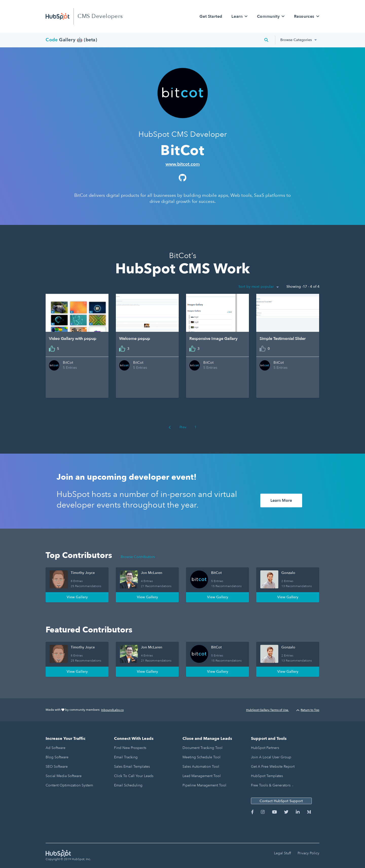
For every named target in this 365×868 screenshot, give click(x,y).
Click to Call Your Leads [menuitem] (134, 776)
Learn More (281, 500)
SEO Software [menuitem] (57, 767)
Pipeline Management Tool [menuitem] (204, 785)
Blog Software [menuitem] (57, 757)
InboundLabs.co (112, 710)
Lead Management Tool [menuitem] (202, 776)
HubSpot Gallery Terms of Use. (268, 710)
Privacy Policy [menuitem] (308, 853)
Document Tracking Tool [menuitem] (203, 748)
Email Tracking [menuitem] (126, 757)
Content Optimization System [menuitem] (69, 785)
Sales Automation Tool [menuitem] (201, 767)
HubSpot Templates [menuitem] (267, 776)
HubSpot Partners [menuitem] (265, 748)
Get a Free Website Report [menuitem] (273, 767)
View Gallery (77, 597)
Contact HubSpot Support (281, 801)
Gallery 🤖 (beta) (71, 40)
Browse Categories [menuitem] (296, 40)
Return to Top (308, 710)
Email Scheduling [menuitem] (128, 785)
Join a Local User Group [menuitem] (271, 757)
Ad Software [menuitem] (56, 748)
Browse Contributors (138, 557)
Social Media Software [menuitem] (64, 776)
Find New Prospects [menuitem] (130, 748)
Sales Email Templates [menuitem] (132, 767)
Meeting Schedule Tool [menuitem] (202, 757)
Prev (177, 427)
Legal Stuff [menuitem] (282, 853)
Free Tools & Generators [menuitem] (271, 785)
